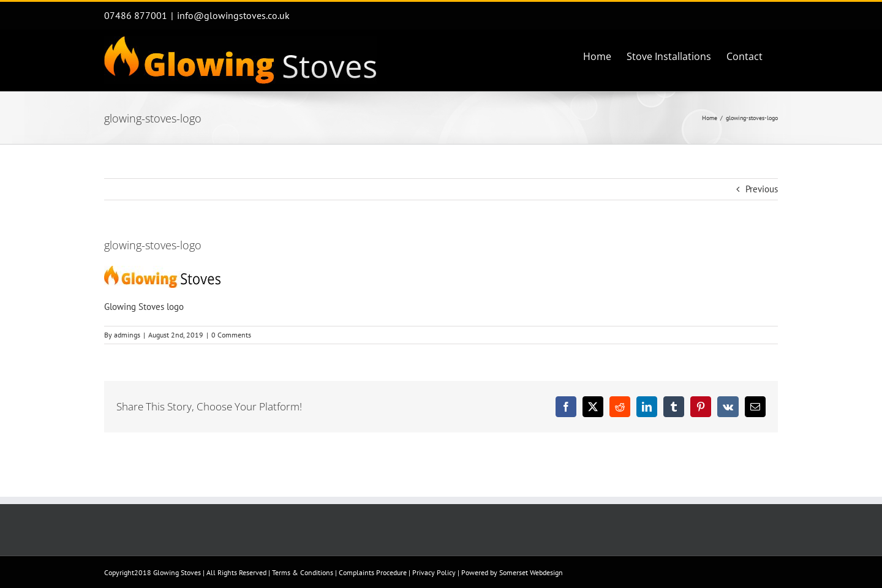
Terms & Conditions (303, 572)
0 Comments (231, 335)
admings (127, 335)
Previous (762, 189)
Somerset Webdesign (531, 572)
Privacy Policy (434, 572)
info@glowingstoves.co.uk (233, 15)
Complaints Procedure (373, 572)
